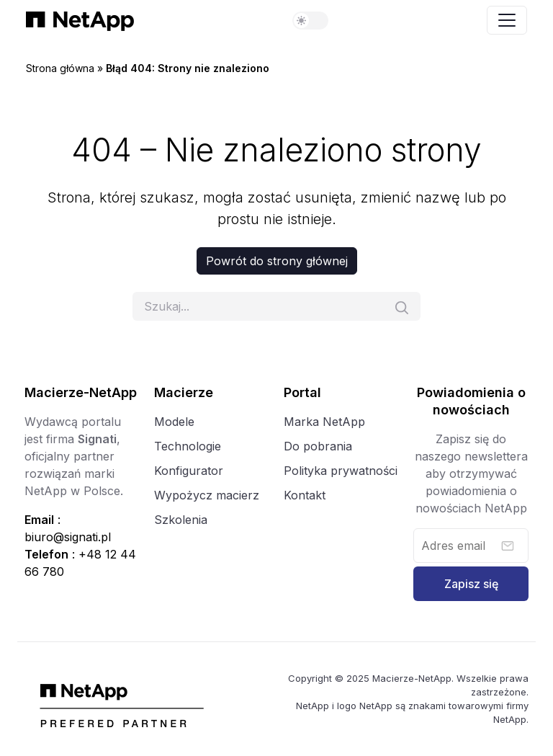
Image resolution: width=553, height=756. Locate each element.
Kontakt (305, 495)
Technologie (188, 446)
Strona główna (60, 68)
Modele (174, 422)
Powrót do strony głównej (277, 261)
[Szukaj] (276, 306)
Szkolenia (181, 520)
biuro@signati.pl (68, 537)
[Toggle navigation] (507, 20)
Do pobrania (318, 446)
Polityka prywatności (341, 471)
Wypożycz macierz (207, 495)
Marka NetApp (324, 422)
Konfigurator (189, 471)
